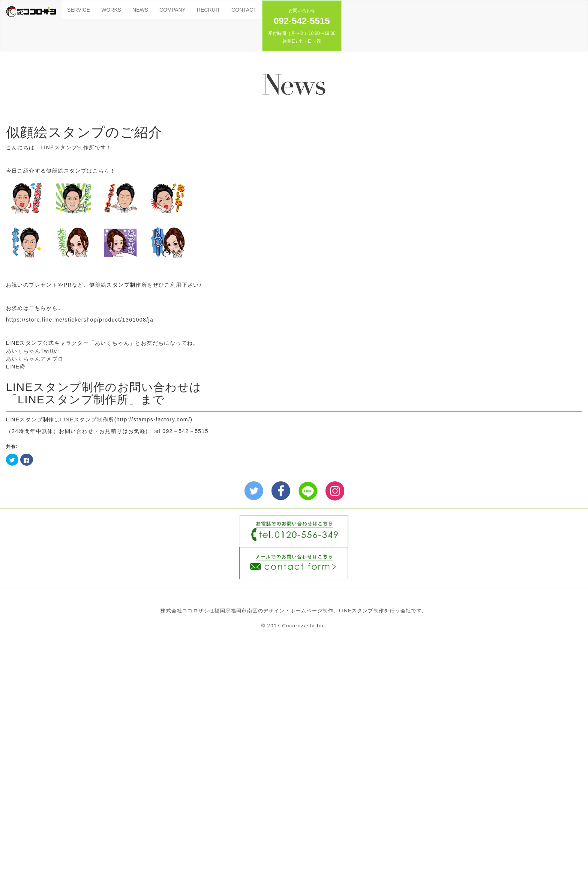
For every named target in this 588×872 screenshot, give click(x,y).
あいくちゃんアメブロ (35, 359)
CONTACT (244, 10)
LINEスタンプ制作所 (87, 419)
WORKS (111, 10)
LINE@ (16, 367)
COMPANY (172, 10)
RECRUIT (208, 10)
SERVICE (79, 10)
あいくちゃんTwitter (33, 351)
